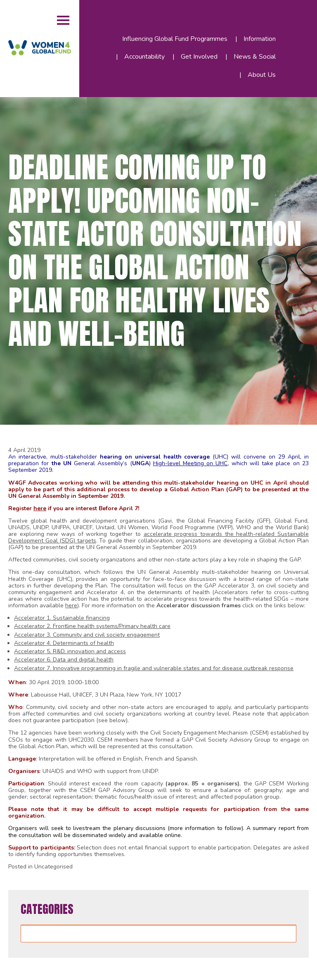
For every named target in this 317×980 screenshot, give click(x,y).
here (40, 508)
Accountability (144, 57)
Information (260, 39)
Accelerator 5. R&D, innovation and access (70, 651)
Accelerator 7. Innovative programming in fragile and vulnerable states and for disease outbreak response (154, 668)
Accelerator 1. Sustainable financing (62, 618)
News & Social (255, 57)
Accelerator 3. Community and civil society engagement (87, 635)
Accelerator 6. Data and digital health (64, 660)
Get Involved (199, 57)
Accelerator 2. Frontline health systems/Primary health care (92, 626)
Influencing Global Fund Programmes (175, 39)
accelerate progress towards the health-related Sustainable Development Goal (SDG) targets (158, 537)
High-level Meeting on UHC (190, 463)
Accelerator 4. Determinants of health (64, 643)
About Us (262, 75)
